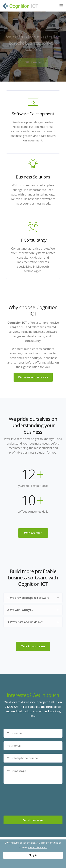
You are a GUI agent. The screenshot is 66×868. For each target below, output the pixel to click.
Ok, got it (33, 855)
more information (38, 847)
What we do (33, 62)
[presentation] (33, 800)
